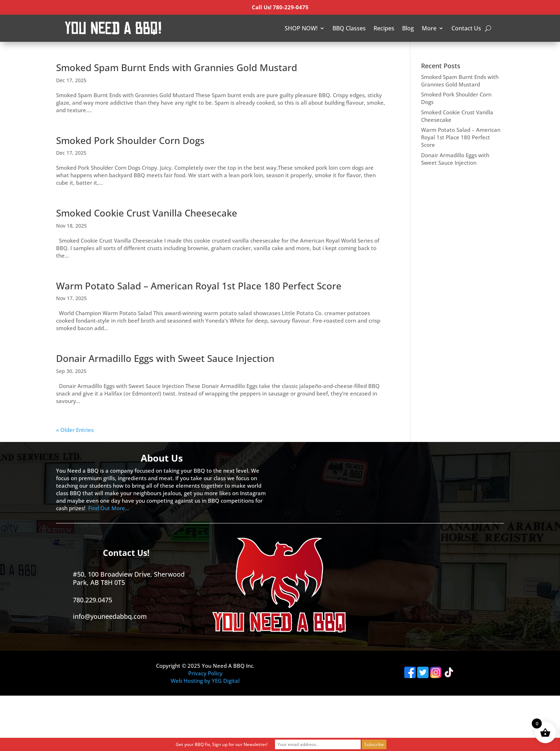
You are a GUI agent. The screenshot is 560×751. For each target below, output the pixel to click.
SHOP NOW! (301, 28)
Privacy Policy (205, 673)
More (429, 28)
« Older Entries (75, 430)
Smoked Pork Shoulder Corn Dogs (130, 140)
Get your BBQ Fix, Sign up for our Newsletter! (222, 744)
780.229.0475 (92, 600)
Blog (408, 28)
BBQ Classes (349, 28)
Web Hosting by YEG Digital (205, 681)
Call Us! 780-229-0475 (280, 7)
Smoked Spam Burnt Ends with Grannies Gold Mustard (177, 68)
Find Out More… (109, 508)
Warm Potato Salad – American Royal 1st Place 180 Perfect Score (199, 286)
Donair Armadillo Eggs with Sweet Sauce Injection (165, 358)
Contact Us (466, 28)
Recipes (384, 28)
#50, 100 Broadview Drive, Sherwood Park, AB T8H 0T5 (129, 578)
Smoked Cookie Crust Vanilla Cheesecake (147, 213)
